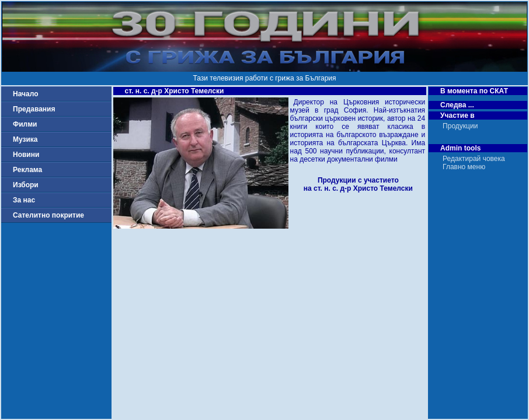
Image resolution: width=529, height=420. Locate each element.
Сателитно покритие (48, 215)
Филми (25, 124)
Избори (26, 185)
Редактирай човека (474, 159)
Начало (25, 94)
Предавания (34, 109)
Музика (25, 139)
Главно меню (464, 167)
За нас (24, 200)
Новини (26, 155)
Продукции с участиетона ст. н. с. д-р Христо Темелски (358, 184)
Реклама (27, 170)
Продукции (460, 126)
